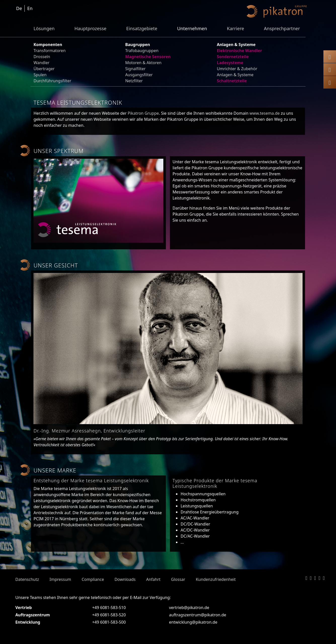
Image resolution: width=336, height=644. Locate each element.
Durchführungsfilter (52, 81)
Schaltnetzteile (232, 81)
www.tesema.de (265, 113)
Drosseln (42, 57)
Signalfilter (135, 69)
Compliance (93, 579)
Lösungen (44, 28)
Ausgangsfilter (139, 75)
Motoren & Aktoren (143, 63)
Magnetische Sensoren (148, 57)
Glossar (178, 579)
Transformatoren (49, 51)
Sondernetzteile (233, 57)
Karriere (235, 28)
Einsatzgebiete (142, 28)
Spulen (40, 75)
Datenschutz (27, 579)
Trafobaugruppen (142, 51)
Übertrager (44, 69)
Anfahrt (153, 579)
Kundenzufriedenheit (216, 579)
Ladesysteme (230, 63)
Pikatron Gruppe (143, 113)
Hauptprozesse (90, 28)
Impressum (60, 579)
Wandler (41, 63)
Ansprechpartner (282, 28)
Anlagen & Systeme (235, 75)
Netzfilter (134, 81)
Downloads (125, 579)
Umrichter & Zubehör (237, 69)
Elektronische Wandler (239, 51)
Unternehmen (192, 28)
